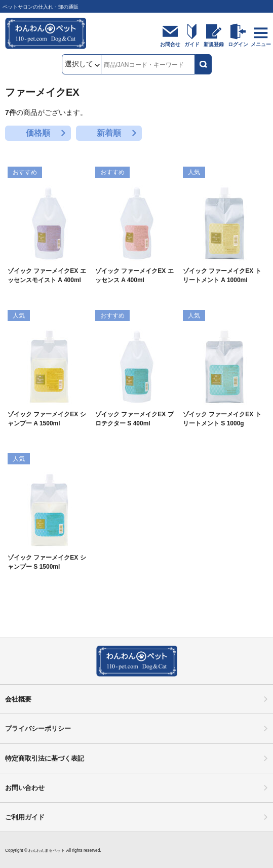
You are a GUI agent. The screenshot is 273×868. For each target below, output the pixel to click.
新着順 (109, 133)
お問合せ (170, 44)
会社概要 (18, 699)
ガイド (192, 44)
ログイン (238, 44)
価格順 (38, 133)
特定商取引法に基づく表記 (45, 758)
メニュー (261, 44)
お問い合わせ (25, 788)
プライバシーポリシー (38, 728)
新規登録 (214, 44)
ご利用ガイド (25, 817)
